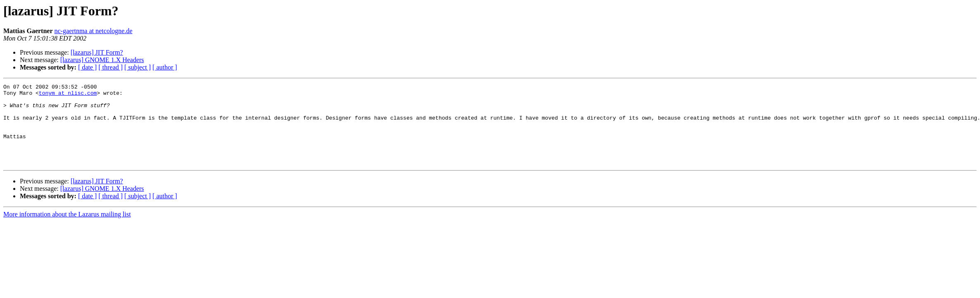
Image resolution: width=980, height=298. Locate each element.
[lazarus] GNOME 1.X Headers (102, 60)
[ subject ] (138, 67)
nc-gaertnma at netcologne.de (94, 31)
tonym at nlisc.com (68, 95)
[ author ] (165, 67)
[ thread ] (111, 67)
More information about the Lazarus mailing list (67, 230)
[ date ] (87, 67)
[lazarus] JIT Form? (97, 52)
